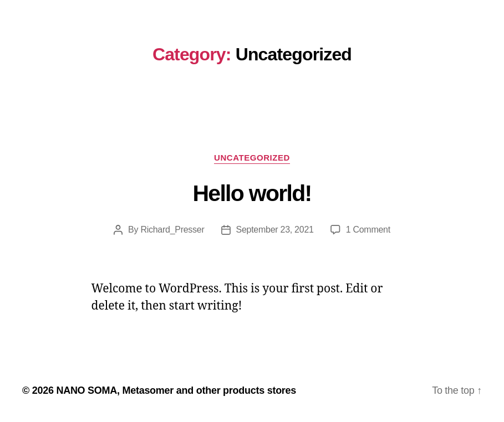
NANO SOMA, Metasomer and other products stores (176, 390)
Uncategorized (252, 158)
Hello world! (252, 193)
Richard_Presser (172, 230)
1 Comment (368, 230)
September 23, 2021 (275, 230)
